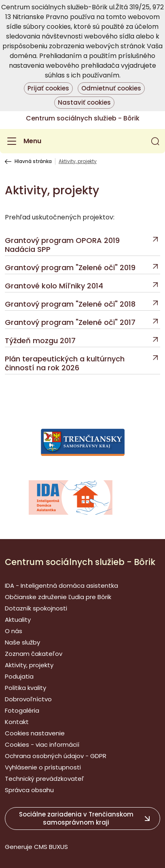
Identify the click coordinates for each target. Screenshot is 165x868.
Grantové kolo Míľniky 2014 (54, 286)
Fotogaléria (22, 710)
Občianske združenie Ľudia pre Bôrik (58, 597)
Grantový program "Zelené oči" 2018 (70, 304)
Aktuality (18, 620)
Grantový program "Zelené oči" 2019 (70, 268)
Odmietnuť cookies (111, 88)
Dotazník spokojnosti (36, 608)
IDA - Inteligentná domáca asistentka (61, 585)
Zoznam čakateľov (34, 654)
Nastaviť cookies (84, 102)
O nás (14, 631)
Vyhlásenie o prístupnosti (43, 767)
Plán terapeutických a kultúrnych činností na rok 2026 (65, 363)
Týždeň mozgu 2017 (40, 341)
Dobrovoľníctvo (28, 699)
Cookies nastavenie (35, 733)
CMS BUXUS (51, 847)
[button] (155, 141)
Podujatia (19, 676)
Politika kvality (25, 688)
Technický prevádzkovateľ (44, 779)
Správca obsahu (29, 790)
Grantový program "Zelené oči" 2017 (70, 322)
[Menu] (23, 141)
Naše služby (22, 642)
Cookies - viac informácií (42, 744)
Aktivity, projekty (29, 665)
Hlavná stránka (33, 161)
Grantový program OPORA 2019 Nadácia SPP (62, 245)
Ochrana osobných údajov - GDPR (56, 756)
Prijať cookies (48, 88)
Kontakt (17, 722)
